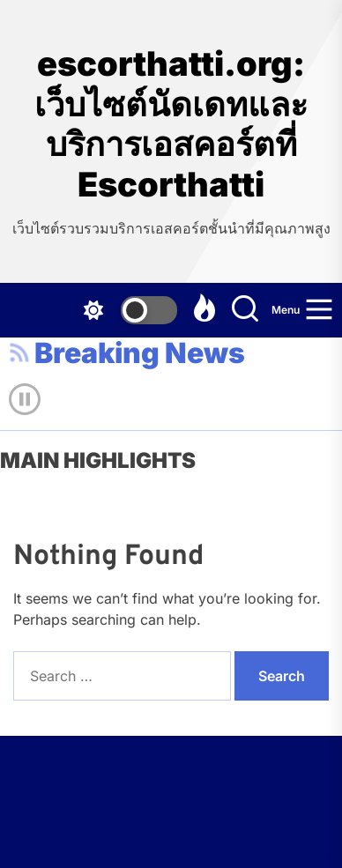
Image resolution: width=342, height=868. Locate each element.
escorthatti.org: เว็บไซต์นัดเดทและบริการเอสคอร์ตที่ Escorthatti (171, 124)
